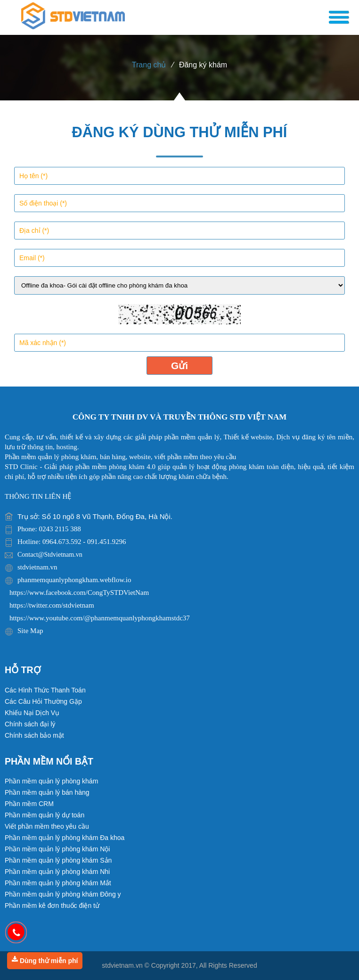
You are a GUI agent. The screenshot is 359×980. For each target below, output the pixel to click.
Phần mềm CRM (29, 804)
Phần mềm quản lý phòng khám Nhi (57, 872)
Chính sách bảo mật (34, 735)
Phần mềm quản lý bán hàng (47, 792)
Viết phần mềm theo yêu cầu (47, 826)
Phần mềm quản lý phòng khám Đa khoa (65, 838)
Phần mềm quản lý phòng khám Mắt (58, 883)
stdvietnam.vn (122, 965)
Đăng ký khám (203, 65)
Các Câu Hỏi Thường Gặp (43, 701)
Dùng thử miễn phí (45, 960)
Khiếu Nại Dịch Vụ (32, 713)
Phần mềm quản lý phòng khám (51, 781)
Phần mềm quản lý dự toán (45, 815)
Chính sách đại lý (30, 724)
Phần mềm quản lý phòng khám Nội (57, 849)
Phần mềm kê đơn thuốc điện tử (52, 906)
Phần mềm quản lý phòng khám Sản (58, 860)
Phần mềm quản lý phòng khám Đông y (63, 894)
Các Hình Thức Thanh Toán (45, 690)
